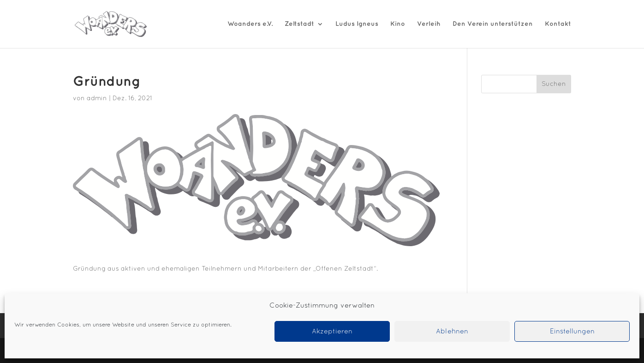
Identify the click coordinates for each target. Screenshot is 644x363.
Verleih (429, 24)
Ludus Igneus (357, 24)
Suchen (554, 84)
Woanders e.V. (250, 24)
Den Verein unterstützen (493, 24)
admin (97, 99)
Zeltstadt (299, 24)
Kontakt (558, 24)
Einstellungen (572, 332)
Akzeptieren (332, 332)
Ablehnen (452, 332)
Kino (398, 24)
